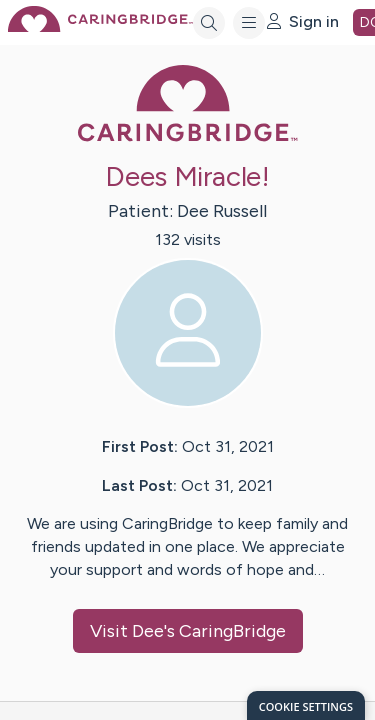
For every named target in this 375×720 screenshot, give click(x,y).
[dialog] (306, 705)
